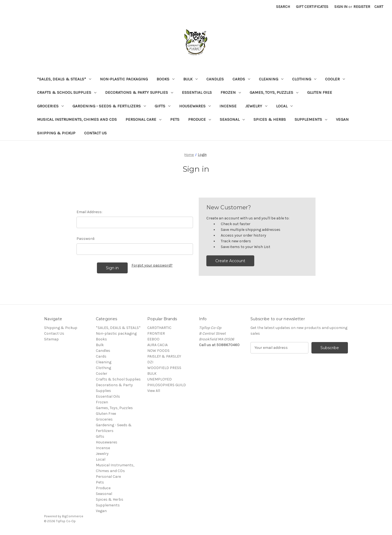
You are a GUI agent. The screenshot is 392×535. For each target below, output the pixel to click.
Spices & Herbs (270, 119)
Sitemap (51, 339)
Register (362, 7)
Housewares (195, 106)
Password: (86, 239)
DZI (150, 362)
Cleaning (271, 79)
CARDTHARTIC (159, 328)
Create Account (230, 261)
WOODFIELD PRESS (164, 368)
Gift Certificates (312, 7)
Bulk (190, 79)
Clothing (304, 79)
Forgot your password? (152, 265)
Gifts (163, 106)
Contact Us (95, 133)
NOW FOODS (158, 351)
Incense (228, 106)
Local (284, 106)
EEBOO (153, 339)
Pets (175, 119)
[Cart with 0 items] (379, 7)
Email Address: (89, 212)
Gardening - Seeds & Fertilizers (109, 106)
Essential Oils (197, 92)
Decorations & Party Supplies (139, 92)
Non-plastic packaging (124, 79)
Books (166, 79)
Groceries (50, 106)
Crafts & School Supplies (67, 92)
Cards (241, 79)
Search (283, 7)
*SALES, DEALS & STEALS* (64, 79)
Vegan (342, 119)
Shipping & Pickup (56, 133)
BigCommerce (73, 516)
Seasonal (232, 119)
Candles (215, 79)
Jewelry (256, 106)
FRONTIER (156, 333)
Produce (200, 119)
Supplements (311, 119)
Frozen (231, 92)
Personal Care (143, 119)
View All (154, 391)
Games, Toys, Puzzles (274, 92)
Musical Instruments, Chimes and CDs (77, 119)
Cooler (335, 79)
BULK (152, 374)
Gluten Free (320, 92)
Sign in (341, 7)
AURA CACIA (157, 345)
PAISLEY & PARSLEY (164, 356)
